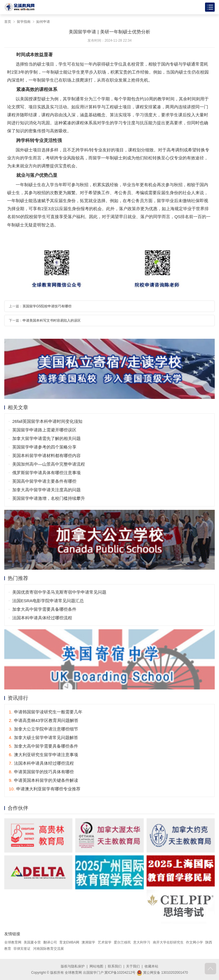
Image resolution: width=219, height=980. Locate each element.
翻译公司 (50, 942)
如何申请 (43, 22)
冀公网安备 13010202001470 (162, 973)
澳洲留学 (88, 942)
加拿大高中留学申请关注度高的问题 (46, 490)
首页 (8, 22)
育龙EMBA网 (69, 942)
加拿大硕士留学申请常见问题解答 (43, 737)
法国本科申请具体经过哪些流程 (42, 618)
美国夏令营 (32, 942)
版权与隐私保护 (73, 966)
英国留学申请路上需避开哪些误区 (44, 430)
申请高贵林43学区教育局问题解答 (44, 720)
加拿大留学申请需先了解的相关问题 (46, 438)
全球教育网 (13, 942)
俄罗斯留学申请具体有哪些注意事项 (46, 473)
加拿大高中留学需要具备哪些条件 (44, 609)
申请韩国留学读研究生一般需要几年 (46, 712)
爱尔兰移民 (122, 942)
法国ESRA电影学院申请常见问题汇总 (48, 601)
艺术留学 (105, 942)
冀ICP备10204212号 (120, 973)
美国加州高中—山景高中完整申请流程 (49, 464)
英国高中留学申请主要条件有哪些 (44, 481)
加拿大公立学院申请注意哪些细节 (43, 729)
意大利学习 (142, 942)
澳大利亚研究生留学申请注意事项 (43, 755)
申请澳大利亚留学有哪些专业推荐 (45, 789)
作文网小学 (194, 942)
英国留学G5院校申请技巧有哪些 (47, 306)
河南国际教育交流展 (48, 949)
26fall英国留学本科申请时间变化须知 (47, 421)
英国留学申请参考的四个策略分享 (44, 447)
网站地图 (96, 966)
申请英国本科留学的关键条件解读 (43, 780)
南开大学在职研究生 (168, 942)
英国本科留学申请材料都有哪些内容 (46, 455)
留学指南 (24, 22)
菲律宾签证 (22, 949)
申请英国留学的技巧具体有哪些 (41, 772)
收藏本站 (151, 966)
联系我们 (115, 966)
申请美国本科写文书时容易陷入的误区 (52, 320)
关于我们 (133, 966)
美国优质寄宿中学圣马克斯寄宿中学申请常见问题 (59, 592)
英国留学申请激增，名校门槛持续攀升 (49, 498)
